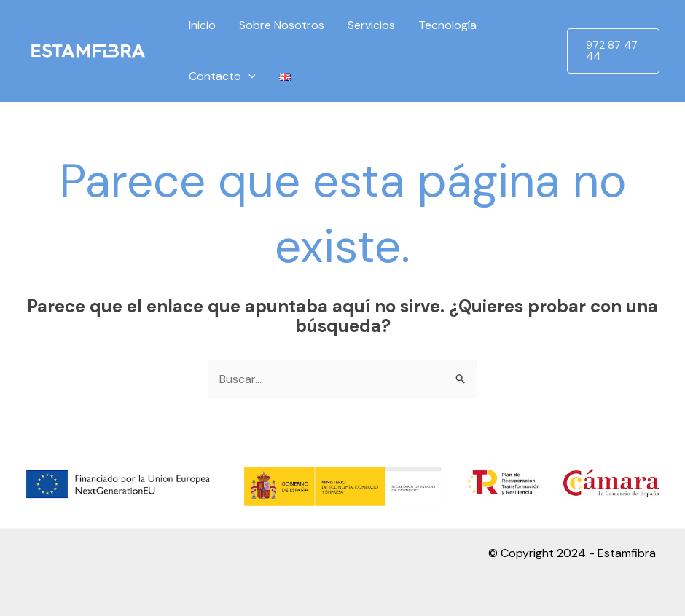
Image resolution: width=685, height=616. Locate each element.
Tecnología (447, 25)
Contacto (222, 76)
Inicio (202, 25)
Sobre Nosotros (282, 25)
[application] (248, 76)
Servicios (371, 25)
